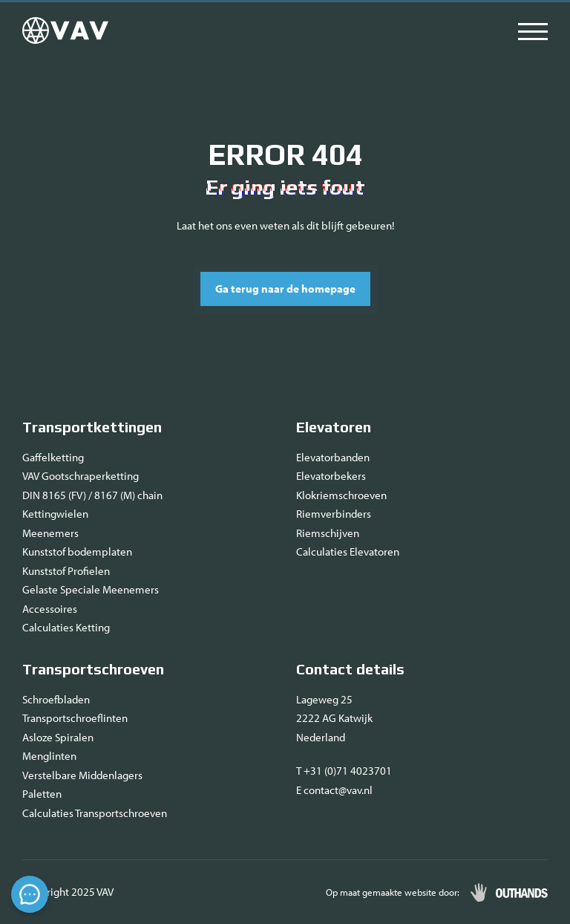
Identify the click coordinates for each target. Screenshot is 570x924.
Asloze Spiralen (58, 737)
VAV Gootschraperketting (81, 476)
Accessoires (50, 609)
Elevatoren (334, 427)
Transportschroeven (93, 669)
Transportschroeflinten (75, 718)
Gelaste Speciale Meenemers (91, 589)
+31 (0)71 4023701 (348, 771)
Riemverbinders (334, 514)
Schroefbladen (56, 699)
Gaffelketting (53, 457)
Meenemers (50, 533)
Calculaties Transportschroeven (95, 813)
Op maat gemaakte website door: (393, 892)
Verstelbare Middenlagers (82, 775)
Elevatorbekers (331, 476)
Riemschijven (328, 533)
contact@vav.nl (338, 790)
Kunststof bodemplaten (77, 552)
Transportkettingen (92, 427)
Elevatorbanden (333, 457)
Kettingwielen (55, 514)
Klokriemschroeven (341, 495)
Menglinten (49, 756)
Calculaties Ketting (66, 627)
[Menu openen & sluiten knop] (533, 30)
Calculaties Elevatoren (348, 552)
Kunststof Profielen (66, 571)
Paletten (42, 794)
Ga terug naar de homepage (285, 289)
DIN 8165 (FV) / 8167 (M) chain (92, 495)
